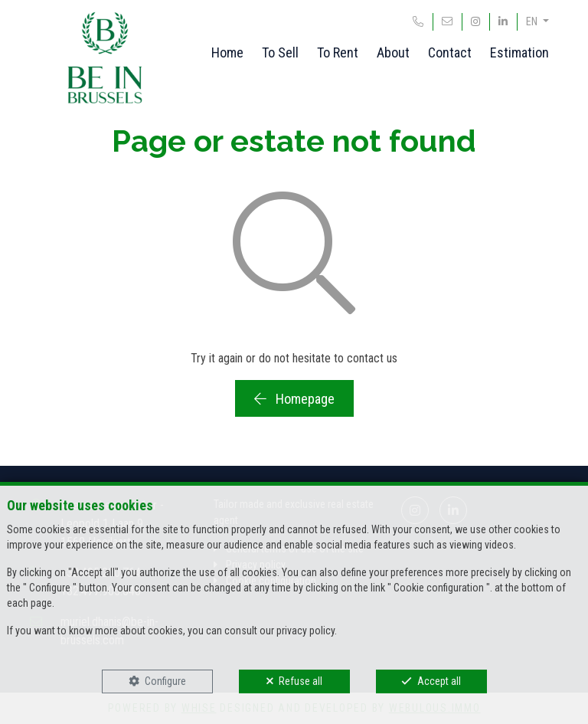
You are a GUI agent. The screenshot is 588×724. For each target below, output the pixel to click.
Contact (450, 52)
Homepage (294, 399)
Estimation (519, 52)
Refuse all (301, 681)
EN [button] (533, 21)
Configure (165, 681)
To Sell (280, 52)
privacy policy (305, 631)
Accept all (439, 681)
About (393, 52)
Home (227, 52)
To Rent (338, 52)
